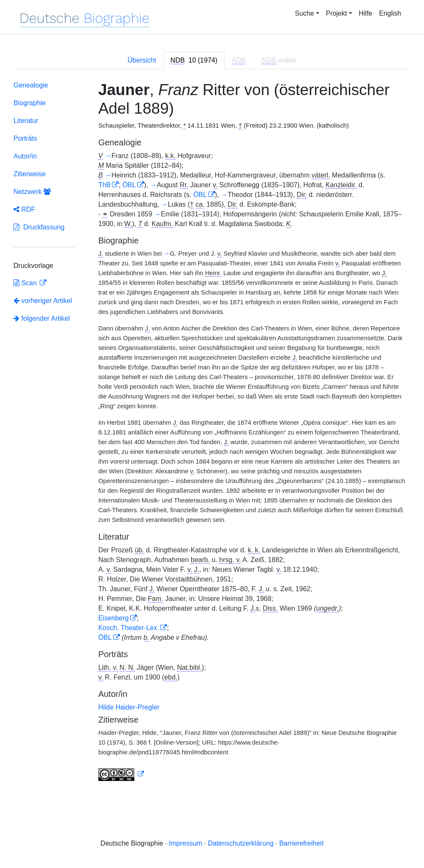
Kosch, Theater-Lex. (129, 628)
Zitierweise (30, 174)
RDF (24, 209)
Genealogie (31, 85)
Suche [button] (304, 13)
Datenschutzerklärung (241, 843)
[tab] (194, 60)
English (390, 13)
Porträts (25, 138)
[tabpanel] (212, 433)
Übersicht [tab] (142, 60)
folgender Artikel (42, 318)
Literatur (26, 121)
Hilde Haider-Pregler (129, 707)
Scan (26, 283)
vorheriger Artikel (43, 301)
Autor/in (25, 156)
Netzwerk (32, 192)
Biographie (30, 103)
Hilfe (366, 13)
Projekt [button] (337, 13)
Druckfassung (39, 227)
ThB (105, 185)
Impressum (186, 843)
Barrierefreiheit (301, 843)
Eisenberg (114, 618)
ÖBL (129, 185)
